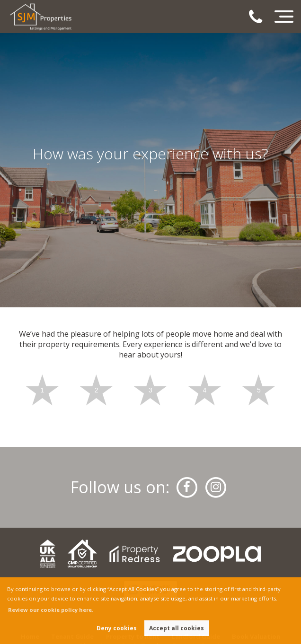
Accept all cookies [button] (177, 628)
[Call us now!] (260, 18)
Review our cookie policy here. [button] (51, 610)
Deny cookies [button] (117, 628)
